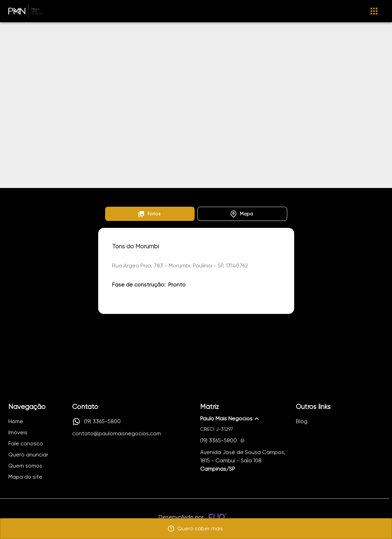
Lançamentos (144, 196)
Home (111, 196)
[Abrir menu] (374, 11)
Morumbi (180, 196)
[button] (150, 214)
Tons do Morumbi (219, 196)
